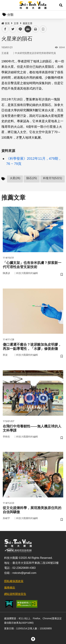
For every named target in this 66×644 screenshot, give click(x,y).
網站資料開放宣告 (15, 594)
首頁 (6, 23)
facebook (5, 29)
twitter (13, 29)
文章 (16, 23)
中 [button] (28, 29)
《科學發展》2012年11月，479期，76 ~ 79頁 (34, 161)
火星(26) (15, 178)
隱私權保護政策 (14, 581)
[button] (61, 5)
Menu (5, 5)
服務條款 (10, 588)
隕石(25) (32, 178)
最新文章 (28, 23)
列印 (35, 29)
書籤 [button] (43, 29)
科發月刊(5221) (53, 178)
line (19, 29)
